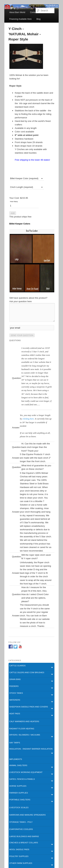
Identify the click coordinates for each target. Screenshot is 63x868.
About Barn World (17, 12)
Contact (34, 12)
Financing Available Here (20, 19)
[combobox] (27, 178)
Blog (38, 19)
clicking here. (28, 419)
